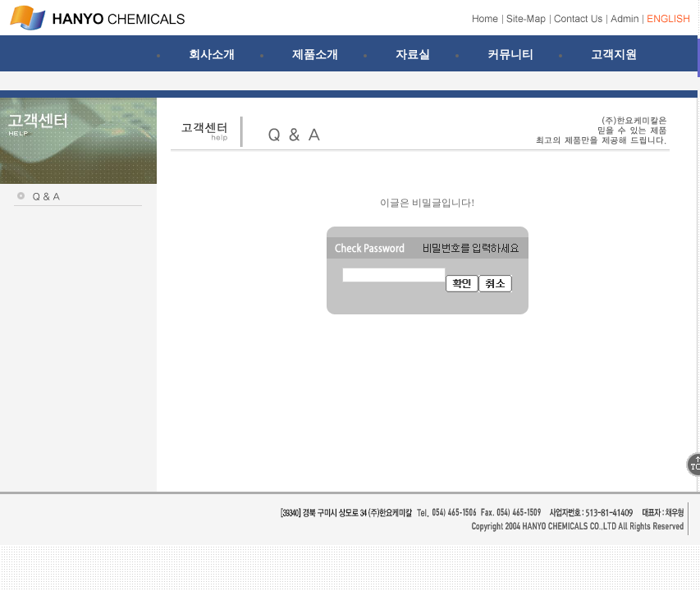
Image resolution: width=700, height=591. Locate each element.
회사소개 (212, 54)
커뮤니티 (510, 54)
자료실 (413, 54)
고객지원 (614, 54)
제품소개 (315, 54)
